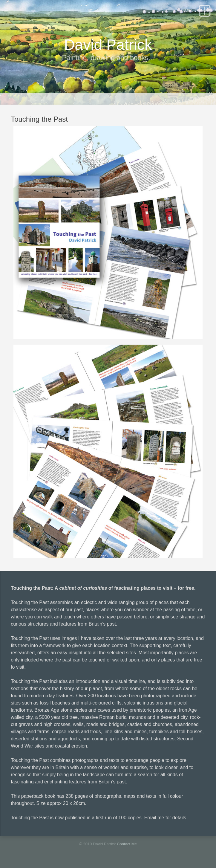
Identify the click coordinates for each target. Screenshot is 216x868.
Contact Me (127, 844)
